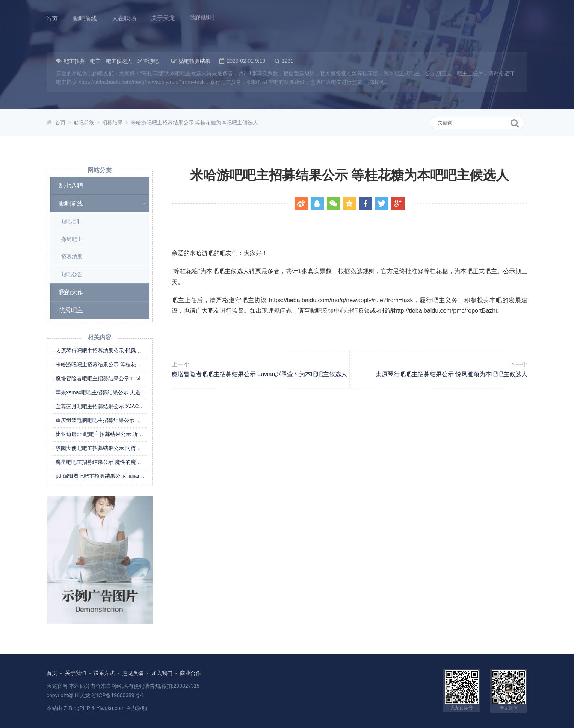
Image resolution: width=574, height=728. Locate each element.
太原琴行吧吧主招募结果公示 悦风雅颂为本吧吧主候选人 (122, 351)
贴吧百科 (72, 221)
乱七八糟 (71, 185)
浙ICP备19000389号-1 (118, 695)
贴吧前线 (85, 18)
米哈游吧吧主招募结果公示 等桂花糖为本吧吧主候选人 (195, 123)
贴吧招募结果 (195, 61)
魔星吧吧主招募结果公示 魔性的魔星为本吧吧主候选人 (119, 462)
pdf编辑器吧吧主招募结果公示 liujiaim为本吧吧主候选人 (121, 476)
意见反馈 (133, 673)
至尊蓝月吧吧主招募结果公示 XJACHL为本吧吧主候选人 (122, 406)
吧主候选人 (119, 61)
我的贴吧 (202, 16)
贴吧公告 (72, 274)
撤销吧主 (72, 239)
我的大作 (71, 292)
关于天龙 (163, 17)
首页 (52, 18)
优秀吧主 (71, 310)
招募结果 (112, 123)
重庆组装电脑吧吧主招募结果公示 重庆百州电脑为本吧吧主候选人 (133, 420)
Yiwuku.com (111, 708)
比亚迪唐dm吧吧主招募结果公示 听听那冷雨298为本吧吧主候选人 (133, 434)
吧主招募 (74, 61)
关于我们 (76, 673)
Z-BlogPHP (77, 708)
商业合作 (190, 673)
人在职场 (124, 17)
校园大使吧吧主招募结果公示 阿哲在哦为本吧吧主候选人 (122, 448)
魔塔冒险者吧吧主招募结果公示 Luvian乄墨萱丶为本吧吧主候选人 (132, 378)
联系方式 (104, 673)
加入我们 (162, 673)
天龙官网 (57, 686)
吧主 (95, 61)
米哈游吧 (148, 61)
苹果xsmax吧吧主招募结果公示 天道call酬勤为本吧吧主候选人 (128, 392)
